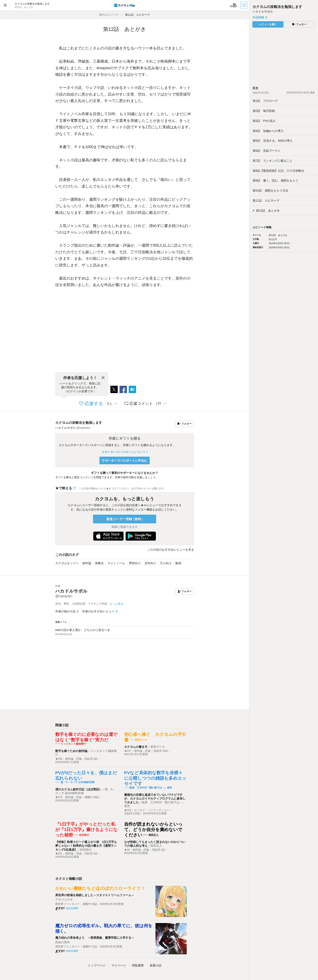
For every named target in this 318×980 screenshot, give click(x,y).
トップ (97, 965)
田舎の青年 (63, 942)
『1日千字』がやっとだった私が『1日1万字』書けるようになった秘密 (87, 829)
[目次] (244, 5)
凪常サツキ (158, 747)
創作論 (87, 563)
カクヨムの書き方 (136, 747)
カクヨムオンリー (67, 563)
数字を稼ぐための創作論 (71, 751)
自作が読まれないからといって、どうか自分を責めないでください (153, 829)
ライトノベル (116, 563)
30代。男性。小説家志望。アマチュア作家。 (89, 604)
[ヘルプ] (74, 488)
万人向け (166, 563)
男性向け (135, 563)
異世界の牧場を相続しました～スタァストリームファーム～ (95, 895)
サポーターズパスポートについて (124, 452)
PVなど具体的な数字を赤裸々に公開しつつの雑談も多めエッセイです (155, 778)
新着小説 (156, 965)
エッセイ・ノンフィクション (152, 810)
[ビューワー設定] (233, 5)
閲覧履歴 (138, 965)
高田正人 (156, 846)
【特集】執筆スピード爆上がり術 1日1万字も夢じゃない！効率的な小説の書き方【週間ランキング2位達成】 (86, 846)
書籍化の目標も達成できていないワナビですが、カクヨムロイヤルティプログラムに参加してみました (155, 798)
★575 (59, 797)
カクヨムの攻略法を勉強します (79, 423)
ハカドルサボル (263, 11)
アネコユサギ (64, 899)
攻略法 (99, 563)
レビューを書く (268, 24)
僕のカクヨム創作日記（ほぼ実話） (79, 789)
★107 (128, 751)
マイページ (119, 965)
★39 (127, 850)
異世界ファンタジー (68, 904)
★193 (128, 810)
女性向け (150, 563)
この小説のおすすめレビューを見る (171, 550)
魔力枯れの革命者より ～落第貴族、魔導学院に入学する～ (95, 938)
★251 (59, 854)
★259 (59, 759)
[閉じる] (103, 378)
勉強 (178, 563)
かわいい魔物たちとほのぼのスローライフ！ (100, 888)
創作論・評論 (73, 759)
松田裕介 (86, 850)
